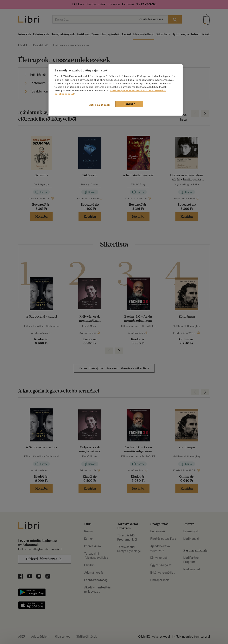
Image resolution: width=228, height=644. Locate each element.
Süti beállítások (99, 105)
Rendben (129, 104)
